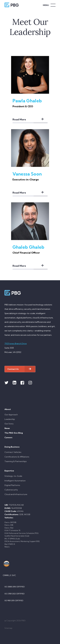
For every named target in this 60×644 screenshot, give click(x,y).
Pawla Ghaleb (27, 101)
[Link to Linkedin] (14, 383)
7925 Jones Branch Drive (16, 344)
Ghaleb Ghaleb (28, 247)
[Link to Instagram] (30, 383)
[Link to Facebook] (22, 383)
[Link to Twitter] (6, 383)
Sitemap (8, 628)
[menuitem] (30, 417)
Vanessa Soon (27, 174)
